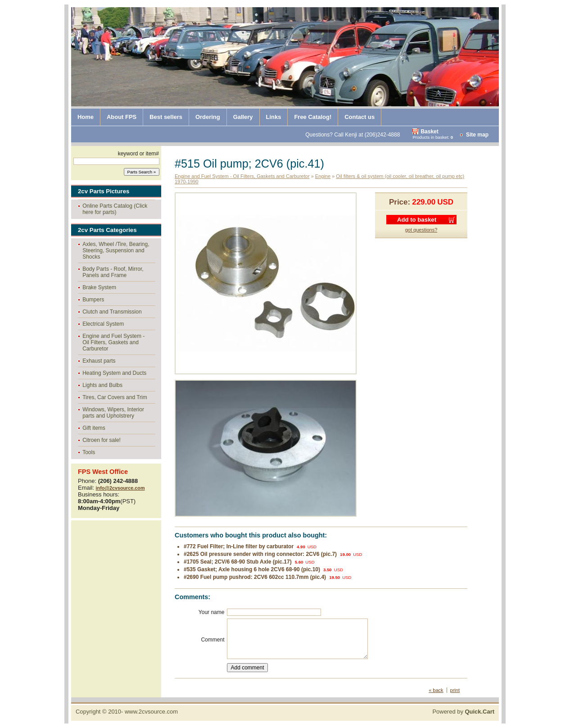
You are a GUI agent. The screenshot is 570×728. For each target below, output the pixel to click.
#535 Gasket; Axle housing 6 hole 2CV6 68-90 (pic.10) (252, 569)
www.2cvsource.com (151, 712)
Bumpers (93, 300)
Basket (429, 132)
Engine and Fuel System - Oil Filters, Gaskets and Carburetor (113, 342)
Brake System (99, 287)
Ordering (208, 117)
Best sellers (166, 117)
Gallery (243, 117)
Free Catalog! (313, 117)
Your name (212, 612)
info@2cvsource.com (120, 488)
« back (436, 690)
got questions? (421, 230)
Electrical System (103, 324)
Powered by (463, 712)
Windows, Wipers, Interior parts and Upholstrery (113, 413)
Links (274, 117)
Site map (477, 135)
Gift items (94, 428)
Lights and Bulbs (102, 385)
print (455, 690)
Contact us (360, 117)
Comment (213, 640)
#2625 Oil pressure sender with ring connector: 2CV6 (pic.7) (260, 554)
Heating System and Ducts (114, 373)
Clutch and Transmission (112, 312)
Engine (323, 176)
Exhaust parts (99, 361)
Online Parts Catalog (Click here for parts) (115, 209)
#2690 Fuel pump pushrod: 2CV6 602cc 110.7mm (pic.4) (255, 577)
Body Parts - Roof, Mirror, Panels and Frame (113, 272)
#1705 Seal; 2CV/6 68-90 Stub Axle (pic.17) (238, 562)
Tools (89, 452)
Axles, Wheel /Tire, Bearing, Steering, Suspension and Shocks (116, 250)
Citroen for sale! (102, 440)
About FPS (122, 117)
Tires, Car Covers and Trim (115, 397)
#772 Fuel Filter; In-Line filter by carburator (239, 546)
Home (86, 117)
